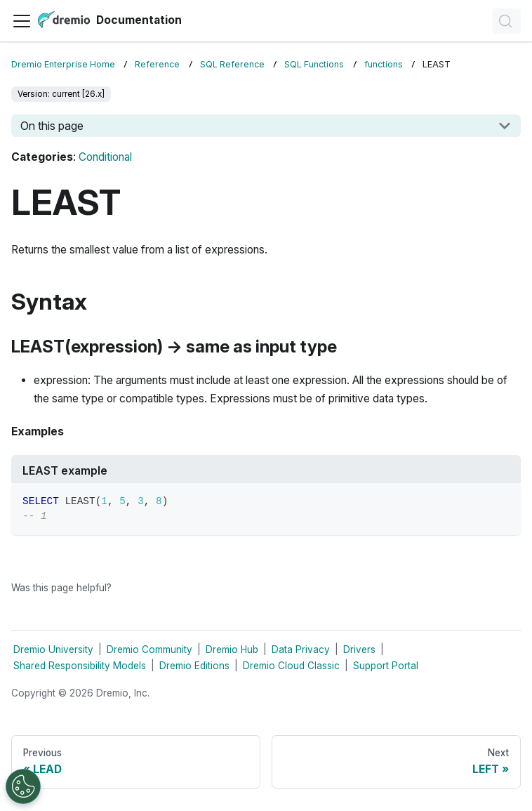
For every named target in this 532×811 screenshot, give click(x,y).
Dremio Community (149, 650)
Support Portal (386, 666)
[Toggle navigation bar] (22, 21)
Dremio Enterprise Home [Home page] (63, 64)
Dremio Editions (194, 666)
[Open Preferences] (23, 786)
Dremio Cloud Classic (291, 666)
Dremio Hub (232, 650)
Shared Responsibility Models (80, 666)
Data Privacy (301, 650)
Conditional (105, 157)
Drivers (359, 650)
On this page (52, 126)
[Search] (507, 21)
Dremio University (53, 650)
